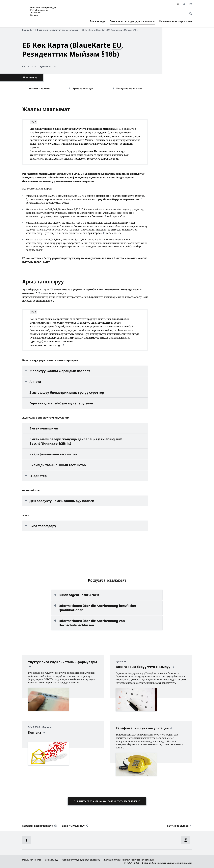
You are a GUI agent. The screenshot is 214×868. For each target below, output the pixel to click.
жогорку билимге (92, 216)
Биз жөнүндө (98, 21)
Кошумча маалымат (129, 88)
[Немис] (184, 4)
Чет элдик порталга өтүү (45, 345)
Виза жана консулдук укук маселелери (132, 21)
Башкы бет (29, 30)
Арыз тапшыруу (83, 88)
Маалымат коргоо (32, 860)
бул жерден (95, 233)
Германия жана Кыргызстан (176, 21)
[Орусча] (190, 4)
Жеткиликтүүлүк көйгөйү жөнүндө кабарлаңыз (129, 860)
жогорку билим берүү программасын (116, 199)
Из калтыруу (52, 860)
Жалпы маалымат (40, 88)
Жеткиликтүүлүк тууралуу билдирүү (81, 860)
